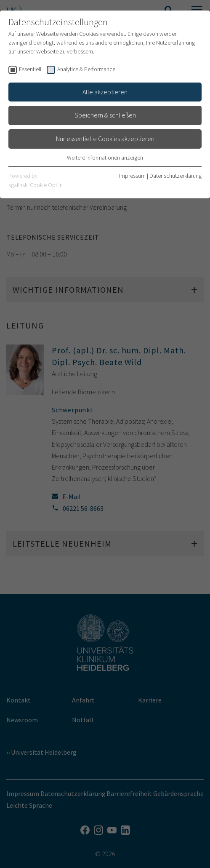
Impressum (132, 176)
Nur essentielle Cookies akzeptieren (105, 139)
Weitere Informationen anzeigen (105, 158)
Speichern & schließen (105, 115)
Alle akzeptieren (105, 92)
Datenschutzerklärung (175, 176)
